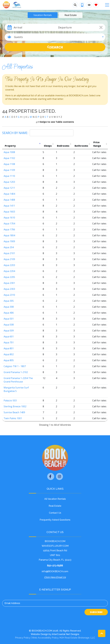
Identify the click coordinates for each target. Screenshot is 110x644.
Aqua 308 (9, 307)
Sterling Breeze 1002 (15, 406)
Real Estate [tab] (71, 15)
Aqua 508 (9, 325)
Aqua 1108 (9, 164)
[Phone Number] (82, 5)
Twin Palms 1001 (13, 418)
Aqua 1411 (9, 206)
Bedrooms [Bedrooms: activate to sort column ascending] (63, 146)
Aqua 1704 (9, 224)
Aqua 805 (9, 360)
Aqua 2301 (9, 283)
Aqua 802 (9, 354)
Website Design (39, 634)
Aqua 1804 (9, 235)
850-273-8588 (55, 566)
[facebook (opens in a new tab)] (51, 476)
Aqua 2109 (9, 259)
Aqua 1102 (9, 158)
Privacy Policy (23, 638)
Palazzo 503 (10, 400)
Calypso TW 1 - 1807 (15, 366)
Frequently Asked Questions (55, 520)
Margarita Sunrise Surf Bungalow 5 (16, 389)
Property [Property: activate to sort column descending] (10, 146)
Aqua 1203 (9, 182)
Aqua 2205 (9, 277)
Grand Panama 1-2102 (16, 372)
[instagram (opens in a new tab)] (59, 476)
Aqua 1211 (9, 188)
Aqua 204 (9, 247)
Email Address (12, 603)
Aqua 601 (9, 337)
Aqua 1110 (9, 176)
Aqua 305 (9, 301)
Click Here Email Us (55, 577)
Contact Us (55, 513)
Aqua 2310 (9, 295)
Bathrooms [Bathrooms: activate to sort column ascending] (81, 146)
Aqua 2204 (9, 271)
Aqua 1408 (9, 200)
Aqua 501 (9, 319)
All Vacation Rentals (55, 499)
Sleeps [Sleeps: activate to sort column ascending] (48, 146)
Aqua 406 (9, 313)
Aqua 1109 (9, 170)
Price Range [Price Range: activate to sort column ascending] (97, 144)
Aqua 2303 (9, 289)
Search (55, 47)
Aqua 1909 (9, 241)
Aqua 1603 (9, 212)
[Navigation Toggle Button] (107, 5)
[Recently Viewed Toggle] (89, 5)
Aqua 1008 (9, 152)
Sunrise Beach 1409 (14, 412)
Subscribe (96, 612)
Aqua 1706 (9, 229)
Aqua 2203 (9, 265)
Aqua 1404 (9, 194)
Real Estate (55, 506)
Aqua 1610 (9, 218)
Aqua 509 (9, 331)
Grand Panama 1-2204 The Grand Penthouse (18, 380)
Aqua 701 (9, 342)
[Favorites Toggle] (96, 5)
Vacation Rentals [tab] (43, 15)
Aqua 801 (9, 348)
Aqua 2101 (9, 253)
